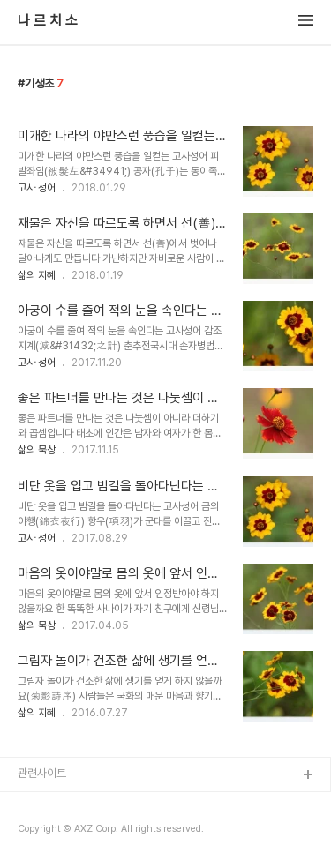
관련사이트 (42, 773)
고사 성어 (37, 188)
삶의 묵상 (37, 450)
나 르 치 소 (48, 21)
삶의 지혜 (37, 275)
